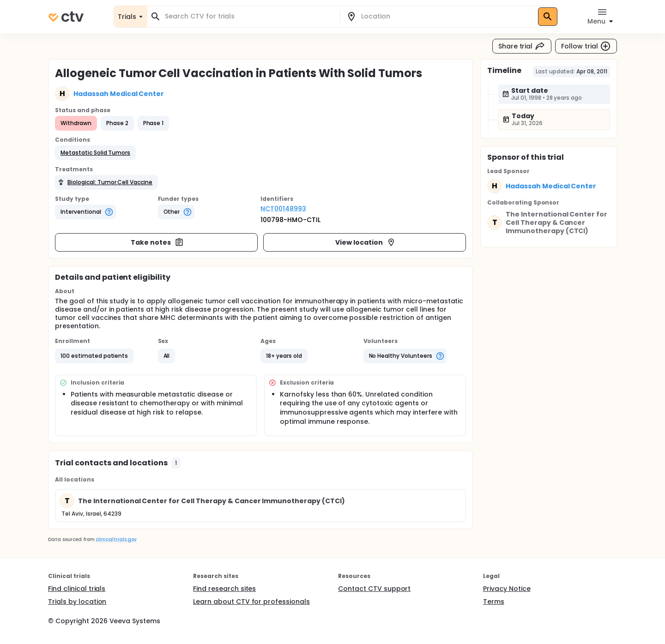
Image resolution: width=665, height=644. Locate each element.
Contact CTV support (374, 589)
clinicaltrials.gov (116, 539)
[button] (95, 153)
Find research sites (224, 589)
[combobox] (249, 16)
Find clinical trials (77, 589)
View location (366, 242)
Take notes (157, 242)
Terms (494, 602)
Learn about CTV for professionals (251, 602)
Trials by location (77, 602)
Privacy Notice (507, 589)
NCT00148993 (283, 209)
